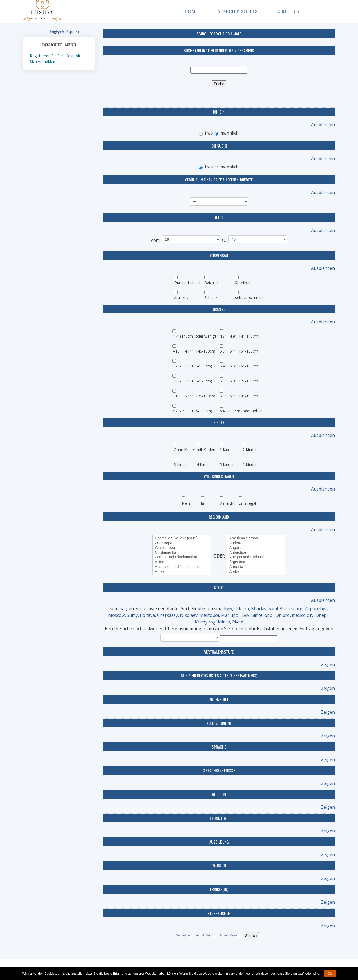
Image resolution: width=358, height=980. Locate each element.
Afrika (182, 572)
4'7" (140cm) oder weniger (195, 336)
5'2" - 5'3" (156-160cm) (192, 366)
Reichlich (212, 282)
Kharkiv (259, 608)
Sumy (132, 615)
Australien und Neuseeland (182, 567)
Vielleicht (227, 503)
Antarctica (256, 553)
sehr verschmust (249, 297)
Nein (186, 503)
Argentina (256, 562)
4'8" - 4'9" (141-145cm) (240, 336)
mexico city (303, 615)
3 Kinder (181, 465)
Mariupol (230, 615)
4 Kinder (204, 465)
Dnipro (283, 615)
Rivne (238, 622)
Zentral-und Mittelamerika (182, 557)
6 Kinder (250, 465)
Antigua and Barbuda (256, 557)
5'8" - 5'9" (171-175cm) (240, 381)
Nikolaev (189, 615)
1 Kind (225, 450)
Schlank (211, 297)
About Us (290, 11)
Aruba (256, 572)
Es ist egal (247, 503)
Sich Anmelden (43, 62)
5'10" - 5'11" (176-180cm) (194, 396)
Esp (69, 32)
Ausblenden (323, 125)
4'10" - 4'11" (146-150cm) (194, 351)
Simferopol (262, 615)
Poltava (147, 615)
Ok (330, 974)
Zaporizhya (316, 608)
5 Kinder (227, 465)
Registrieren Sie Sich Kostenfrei (57, 56)
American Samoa (256, 538)
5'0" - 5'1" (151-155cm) (240, 351)
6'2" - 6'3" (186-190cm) (192, 411)
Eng (53, 32)
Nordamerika (182, 553)
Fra (64, 32)
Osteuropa (182, 543)
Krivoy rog (205, 622)
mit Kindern (207, 450)
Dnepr (322, 615)
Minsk (224, 622)
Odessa (242, 608)
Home (191, 11)
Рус (59, 32)
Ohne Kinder (184, 450)
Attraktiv (181, 297)
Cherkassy (167, 615)
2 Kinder (250, 450)
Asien (182, 562)
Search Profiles (238, 11)
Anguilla (256, 548)
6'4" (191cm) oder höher (241, 411)
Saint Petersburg (285, 608)
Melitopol (209, 615)
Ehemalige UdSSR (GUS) (182, 538)
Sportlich (243, 282)
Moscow (116, 615)
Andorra (256, 543)
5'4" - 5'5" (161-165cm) (240, 366)
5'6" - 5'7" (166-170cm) (192, 381)
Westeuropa (182, 548)
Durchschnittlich (188, 282)
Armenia (256, 567)
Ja (202, 503)
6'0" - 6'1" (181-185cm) (240, 396)
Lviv (245, 615)
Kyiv (228, 608)
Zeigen (328, 665)
